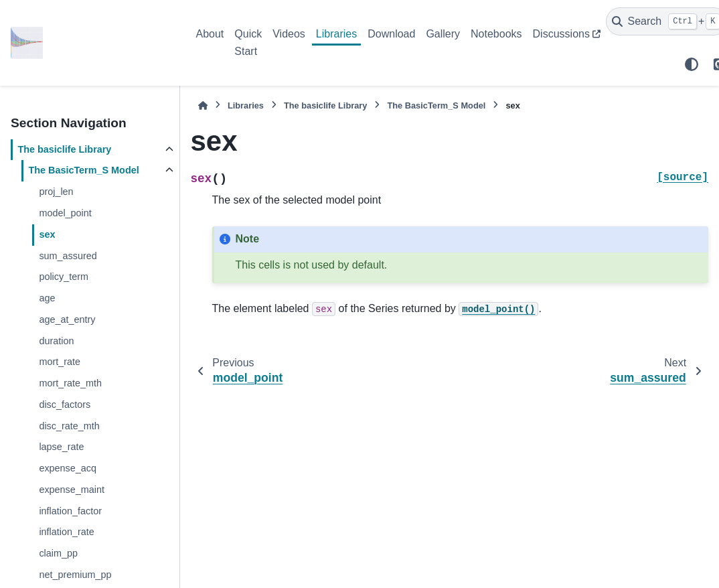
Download (391, 34)
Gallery (443, 34)
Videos (289, 34)
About (210, 34)
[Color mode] (692, 64)
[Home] (203, 105)
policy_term (64, 277)
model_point (65, 213)
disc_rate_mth (69, 426)
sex (47, 234)
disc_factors (65, 405)
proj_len (56, 192)
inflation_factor (70, 511)
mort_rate (60, 362)
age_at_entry (67, 319)
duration (56, 341)
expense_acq (68, 468)
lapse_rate (61, 447)
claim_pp (58, 553)
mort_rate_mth (70, 383)
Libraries (336, 34)
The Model (83, 170)
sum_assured (68, 256)
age (47, 298)
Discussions (561, 34)
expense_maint (72, 490)
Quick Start (248, 43)
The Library (64, 149)
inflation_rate (66, 532)
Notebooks (496, 34)
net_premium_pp (75, 575)
